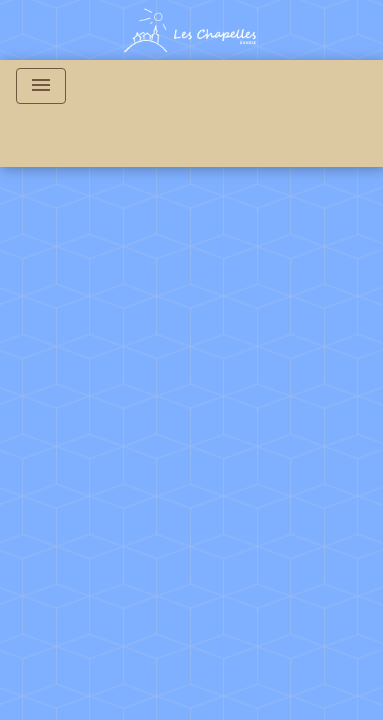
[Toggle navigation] (41, 86)
